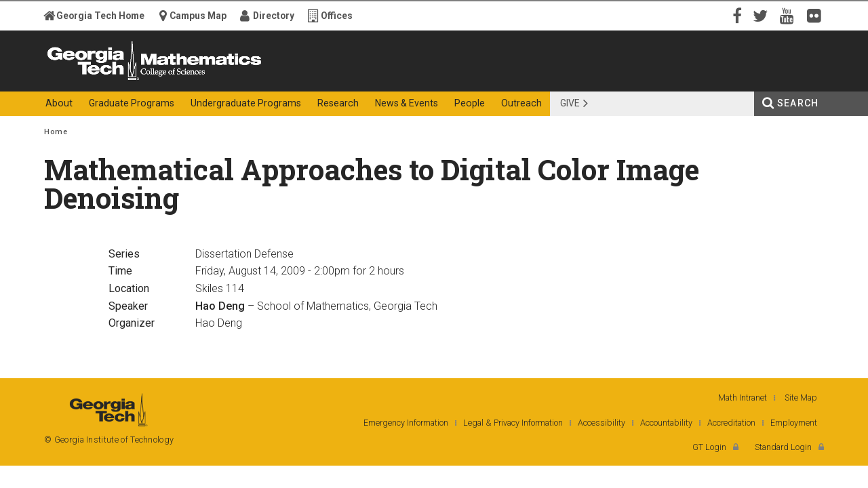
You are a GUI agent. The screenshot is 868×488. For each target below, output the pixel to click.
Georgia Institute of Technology (97, 80)
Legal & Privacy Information (513, 423)
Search (798, 103)
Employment (794, 423)
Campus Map (198, 16)
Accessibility (601, 423)
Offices (337, 16)
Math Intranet (743, 398)
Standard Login (783, 447)
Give (570, 103)
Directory (274, 16)
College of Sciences (284, 80)
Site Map (801, 398)
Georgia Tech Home (100, 16)
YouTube (790, 15)
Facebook (736, 15)
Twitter (763, 15)
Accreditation (731, 423)
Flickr (817, 15)
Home (56, 132)
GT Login (709, 447)
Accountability (666, 423)
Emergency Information (406, 423)
